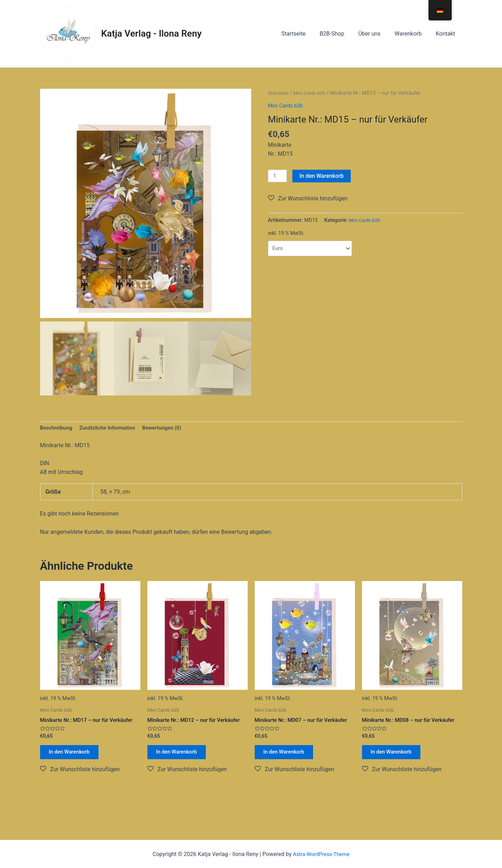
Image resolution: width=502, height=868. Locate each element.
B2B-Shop (342, 34)
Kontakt (447, 34)
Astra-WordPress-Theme (321, 854)
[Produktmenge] (278, 176)
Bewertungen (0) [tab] (170, 429)
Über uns (376, 34)
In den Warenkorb (323, 176)
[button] (308, 199)
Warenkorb (412, 34)
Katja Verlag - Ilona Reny (152, 33)
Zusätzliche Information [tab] (112, 429)
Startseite (306, 34)
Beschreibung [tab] (58, 429)
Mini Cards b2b (312, 93)
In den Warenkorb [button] (73, 755)
